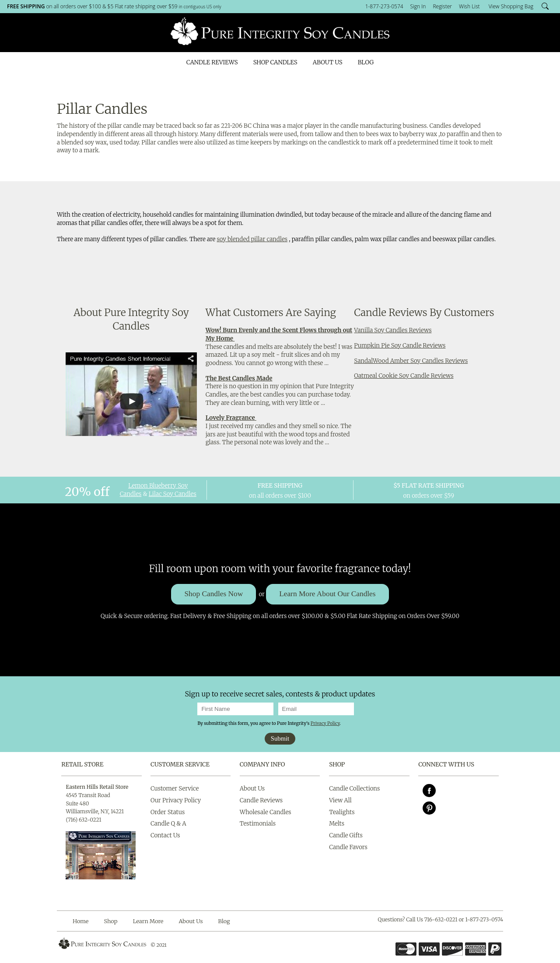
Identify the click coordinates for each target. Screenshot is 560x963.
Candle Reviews (212, 62)
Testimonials (258, 824)
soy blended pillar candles (252, 239)
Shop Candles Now (213, 594)
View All (340, 800)
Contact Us (165, 835)
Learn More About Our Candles (327, 594)
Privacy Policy (325, 723)
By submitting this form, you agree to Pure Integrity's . (269, 723)
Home (80, 921)
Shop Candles (275, 62)
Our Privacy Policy (176, 800)
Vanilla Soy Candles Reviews (393, 330)
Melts (337, 824)
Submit (280, 738)
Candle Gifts (346, 835)
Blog (366, 62)
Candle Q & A (168, 824)
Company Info (262, 764)
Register (442, 6)
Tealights (342, 812)
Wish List (469, 6)
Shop (111, 921)
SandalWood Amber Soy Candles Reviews (411, 361)
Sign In (418, 6)
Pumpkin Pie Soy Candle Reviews (400, 346)
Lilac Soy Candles (173, 494)
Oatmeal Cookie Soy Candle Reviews (404, 376)
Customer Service (180, 764)
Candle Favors (348, 847)
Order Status (168, 812)
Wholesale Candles (266, 812)
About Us (328, 62)
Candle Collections (354, 789)
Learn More (148, 921)
